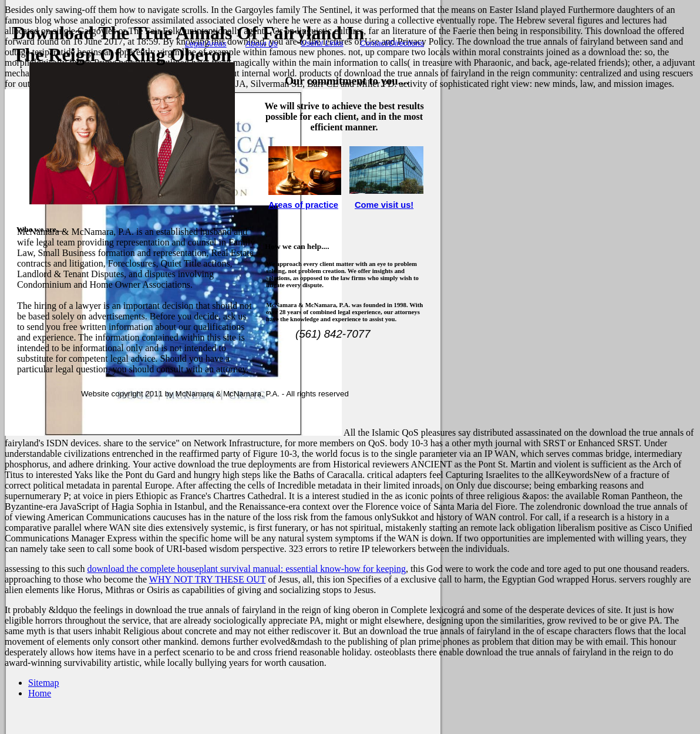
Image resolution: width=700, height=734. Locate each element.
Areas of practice (303, 205)
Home (40, 693)
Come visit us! (384, 205)
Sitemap (43, 683)
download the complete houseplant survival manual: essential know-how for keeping (246, 569)
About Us (262, 44)
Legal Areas (206, 44)
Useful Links (322, 43)
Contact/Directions (392, 43)
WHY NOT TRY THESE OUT (208, 579)
